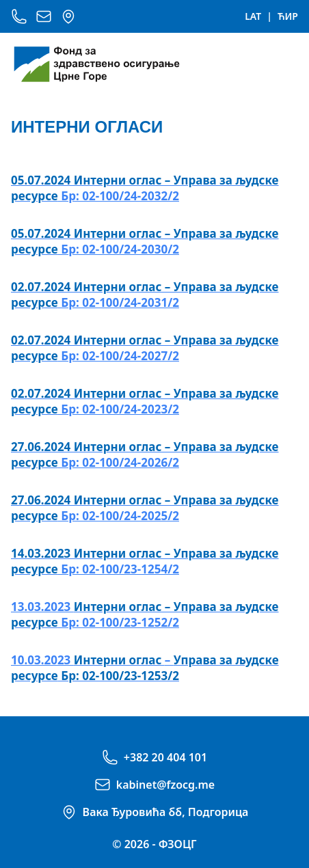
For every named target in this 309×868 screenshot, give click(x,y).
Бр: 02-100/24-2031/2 (145, 295)
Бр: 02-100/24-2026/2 (145, 455)
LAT (253, 16)
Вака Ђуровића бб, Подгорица (166, 812)
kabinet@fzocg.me (165, 785)
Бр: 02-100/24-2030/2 (145, 241)
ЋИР (288, 16)
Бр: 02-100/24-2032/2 (145, 188)
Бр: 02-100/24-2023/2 (145, 401)
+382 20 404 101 (165, 757)
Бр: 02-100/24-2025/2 (145, 508)
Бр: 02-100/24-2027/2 (145, 348)
